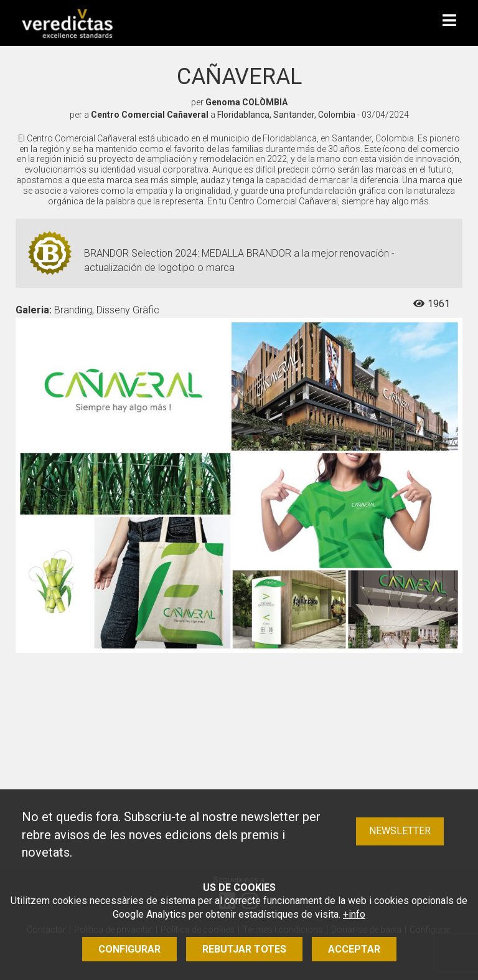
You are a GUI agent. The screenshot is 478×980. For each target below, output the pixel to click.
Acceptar (354, 949)
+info (354, 914)
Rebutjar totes (244, 949)
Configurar (129, 949)
